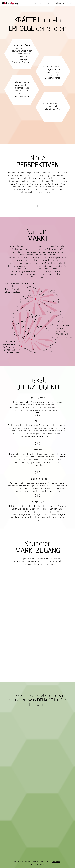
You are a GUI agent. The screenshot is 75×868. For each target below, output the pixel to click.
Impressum (56, 862)
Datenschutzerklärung (38, 865)
